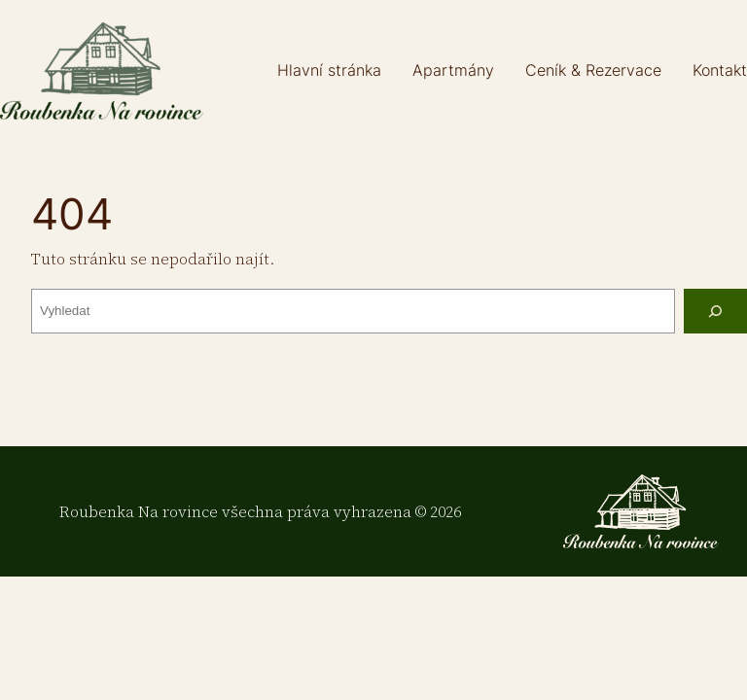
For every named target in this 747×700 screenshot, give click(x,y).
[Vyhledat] (715, 312)
